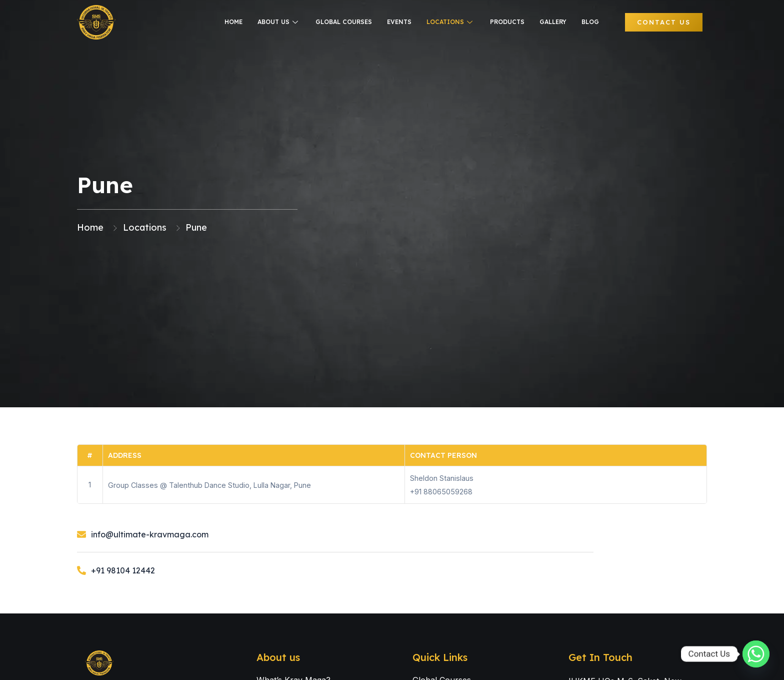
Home (233, 22)
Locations (451, 22)
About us (279, 22)
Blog (590, 22)
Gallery (553, 22)
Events (399, 22)
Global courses (344, 22)
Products (507, 22)
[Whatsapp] (756, 654)
